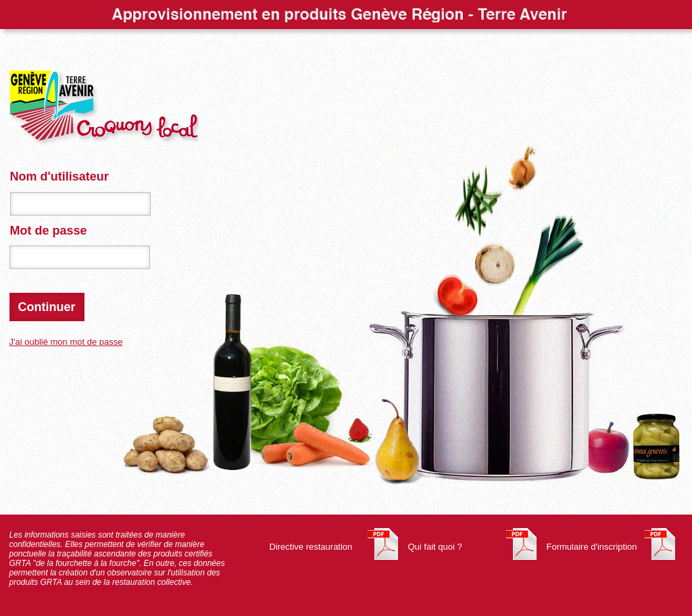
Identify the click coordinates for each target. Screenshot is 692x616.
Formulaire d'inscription (592, 547)
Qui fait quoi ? (435, 547)
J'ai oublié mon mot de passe (66, 342)
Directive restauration (311, 547)
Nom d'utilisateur (59, 176)
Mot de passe (49, 231)
